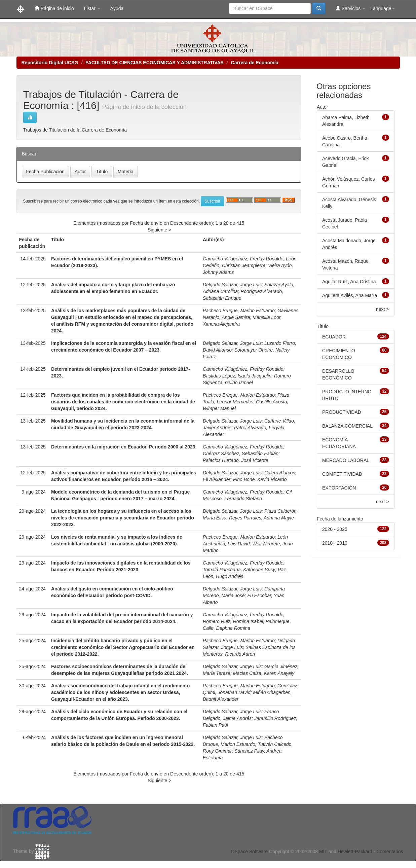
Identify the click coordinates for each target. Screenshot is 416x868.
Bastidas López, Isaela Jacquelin (237, 376)
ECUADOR (334, 337)
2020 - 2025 (335, 529)
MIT (323, 852)
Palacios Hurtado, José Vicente (235, 460)
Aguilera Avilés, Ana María (350, 295)
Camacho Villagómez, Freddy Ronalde (243, 259)
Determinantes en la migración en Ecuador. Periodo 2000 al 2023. (124, 447)
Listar (92, 8)
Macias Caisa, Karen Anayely (264, 673)
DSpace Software (249, 852)
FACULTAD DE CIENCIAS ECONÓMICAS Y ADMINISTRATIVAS (155, 63)
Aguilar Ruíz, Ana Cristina (349, 282)
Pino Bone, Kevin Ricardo (260, 479)
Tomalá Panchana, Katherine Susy (239, 570)
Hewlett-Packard (355, 852)
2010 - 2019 (335, 543)
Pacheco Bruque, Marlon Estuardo (239, 311)
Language (382, 8)
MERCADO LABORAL (346, 460)
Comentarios (390, 852)
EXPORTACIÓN (339, 488)
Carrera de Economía (255, 63)
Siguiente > (159, 230)
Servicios (351, 8)
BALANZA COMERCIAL (347, 426)
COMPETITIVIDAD (342, 474)
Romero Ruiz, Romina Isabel (233, 621)
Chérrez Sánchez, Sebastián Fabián (241, 454)
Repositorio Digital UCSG (50, 63)
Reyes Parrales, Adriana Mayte (261, 518)
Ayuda (117, 8)
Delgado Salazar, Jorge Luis (232, 285)
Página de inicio (54, 8)
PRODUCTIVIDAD (342, 412)
